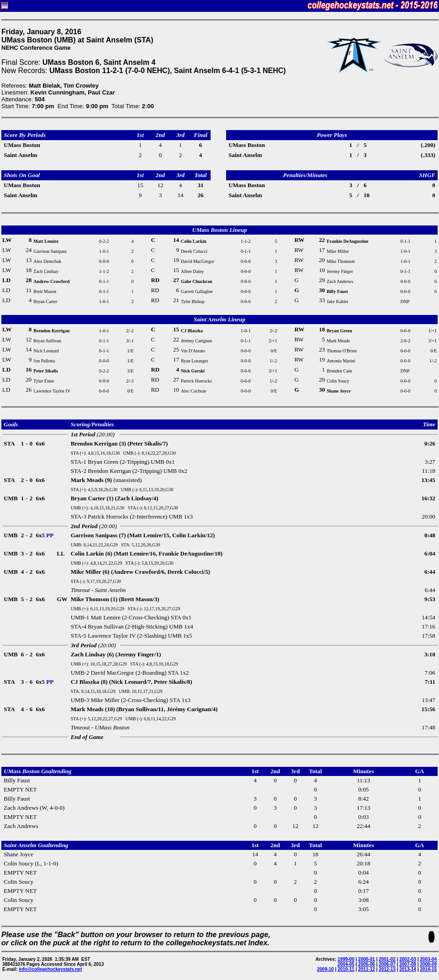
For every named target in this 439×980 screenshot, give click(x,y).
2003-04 (428, 959)
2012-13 (387, 969)
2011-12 (367, 969)
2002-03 (408, 959)
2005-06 (367, 964)
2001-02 (387, 959)
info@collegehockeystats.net (50, 969)
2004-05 (346, 964)
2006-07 (387, 964)
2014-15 (428, 969)
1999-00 (346, 959)
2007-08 (408, 964)
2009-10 (325, 969)
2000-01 (367, 959)
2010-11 (346, 969)
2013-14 (408, 969)
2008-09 (428, 964)
